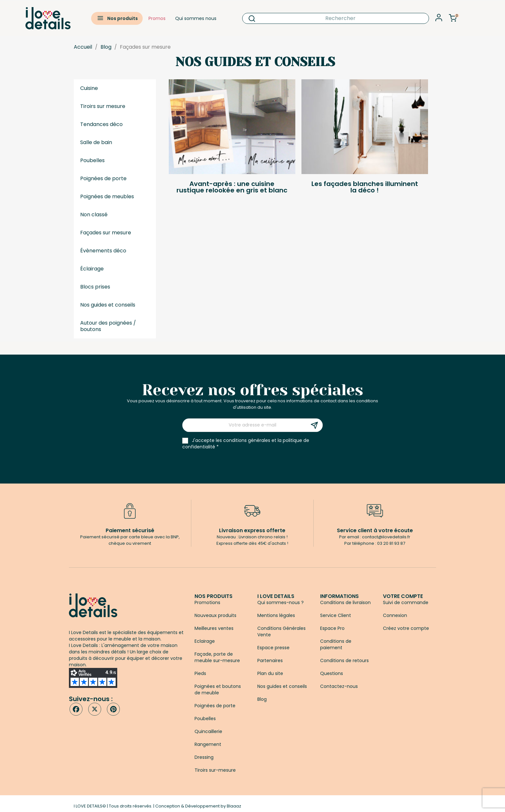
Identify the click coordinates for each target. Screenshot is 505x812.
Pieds (200, 673)
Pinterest (113, 709)
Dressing (204, 757)
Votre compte (403, 596)
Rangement (208, 744)
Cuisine (89, 88)
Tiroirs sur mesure (103, 106)
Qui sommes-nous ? (281, 602)
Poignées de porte (103, 178)
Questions (332, 673)
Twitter (95, 709)
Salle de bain (96, 142)
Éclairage (92, 269)
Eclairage (205, 641)
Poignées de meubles (107, 196)
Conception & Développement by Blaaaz (198, 806)
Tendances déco (101, 124)
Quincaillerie (208, 731)
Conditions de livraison (345, 602)
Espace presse (273, 648)
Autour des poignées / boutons (108, 326)
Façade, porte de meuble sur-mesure (217, 657)
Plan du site (270, 673)
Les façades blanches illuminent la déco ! (365, 187)
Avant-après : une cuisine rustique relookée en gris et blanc (232, 187)
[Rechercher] (336, 18)
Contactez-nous (339, 686)
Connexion (395, 615)
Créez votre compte (406, 628)
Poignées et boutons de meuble (218, 690)
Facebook (76, 709)
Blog (262, 699)
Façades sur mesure (106, 233)
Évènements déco (103, 251)
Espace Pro (332, 628)
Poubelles (92, 160)
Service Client (336, 615)
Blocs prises (95, 287)
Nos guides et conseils (108, 305)
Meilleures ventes (214, 628)
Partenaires (270, 660)
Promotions (207, 602)
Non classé (94, 215)
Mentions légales (276, 615)
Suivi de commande (406, 602)
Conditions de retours (344, 660)
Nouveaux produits (215, 615)
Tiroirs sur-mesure (215, 770)
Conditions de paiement (336, 644)
